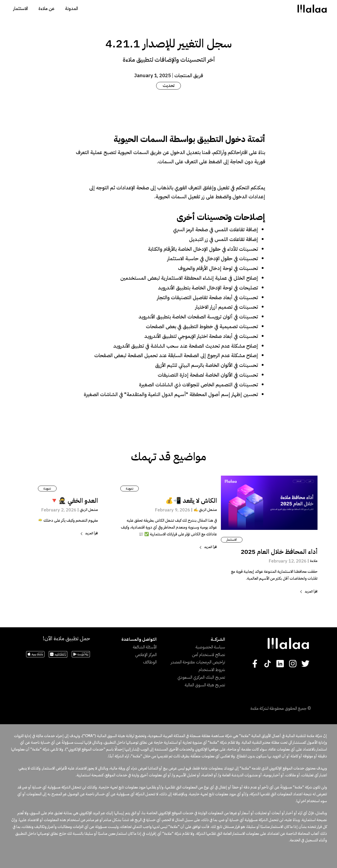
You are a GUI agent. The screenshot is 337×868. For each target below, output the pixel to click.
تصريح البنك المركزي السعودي (201, 677)
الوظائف (150, 662)
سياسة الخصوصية (210, 647)
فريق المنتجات (189, 75)
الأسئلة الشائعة (145, 647)
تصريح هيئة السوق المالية (205, 685)
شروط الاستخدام (212, 670)
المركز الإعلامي (146, 655)
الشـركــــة (218, 639)
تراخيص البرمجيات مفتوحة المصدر (198, 662)
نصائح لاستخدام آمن (209, 655)
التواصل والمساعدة (139, 639)
